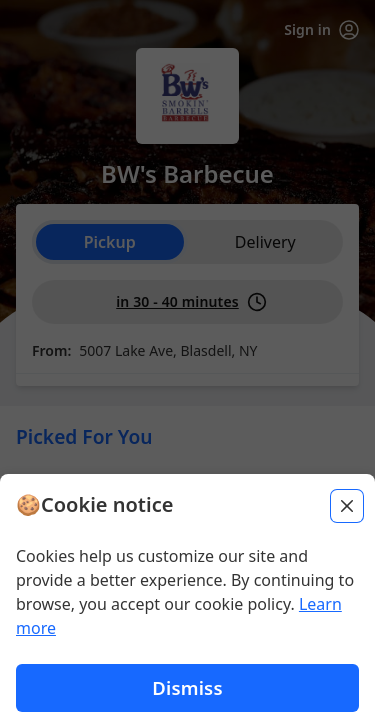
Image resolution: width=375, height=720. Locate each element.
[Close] (347, 506)
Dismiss (187, 687)
